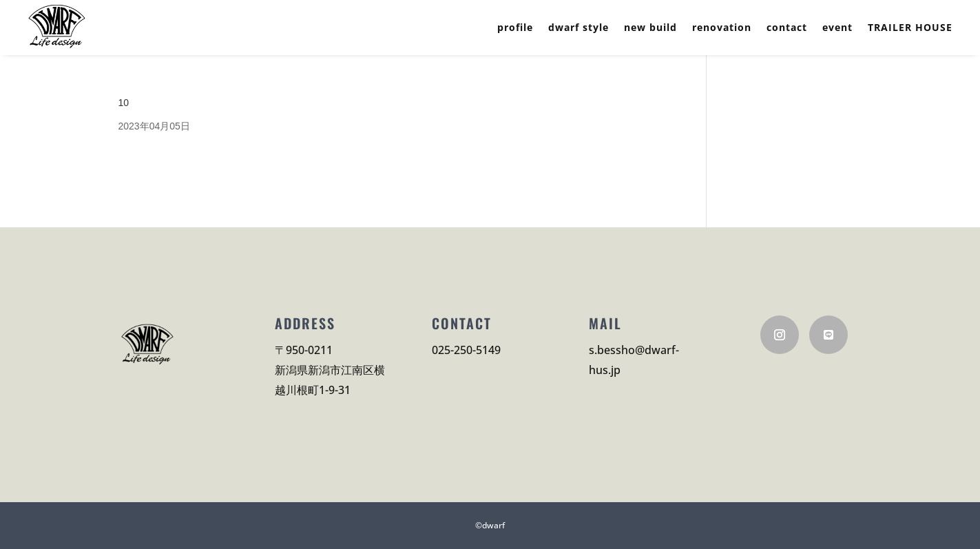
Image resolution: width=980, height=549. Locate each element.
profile (515, 28)
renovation (722, 28)
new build (650, 28)
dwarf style (578, 28)
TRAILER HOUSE (910, 28)
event (837, 28)
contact (787, 28)
